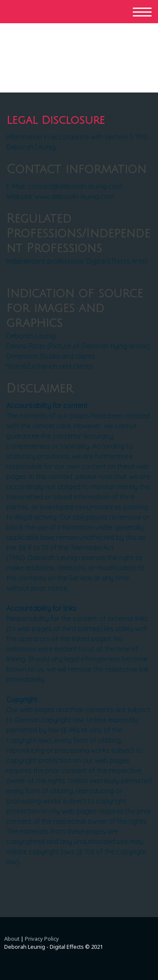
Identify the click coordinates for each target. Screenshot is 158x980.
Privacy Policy (42, 939)
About (12, 939)
